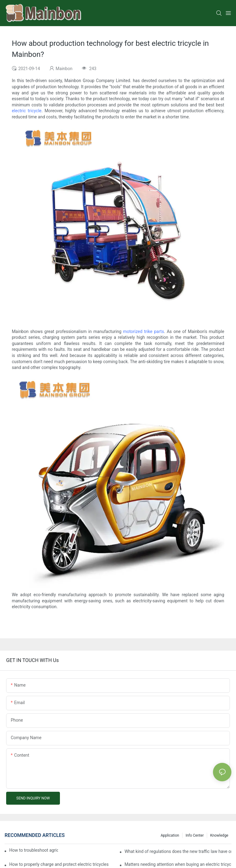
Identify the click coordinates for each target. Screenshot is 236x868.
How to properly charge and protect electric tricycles (59, 864)
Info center (195, 835)
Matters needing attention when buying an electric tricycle (178, 864)
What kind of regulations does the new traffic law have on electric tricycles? (178, 851)
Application (170, 835)
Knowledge (219, 835)
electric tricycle (27, 111)
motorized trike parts (143, 331)
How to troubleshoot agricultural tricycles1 (34, 850)
